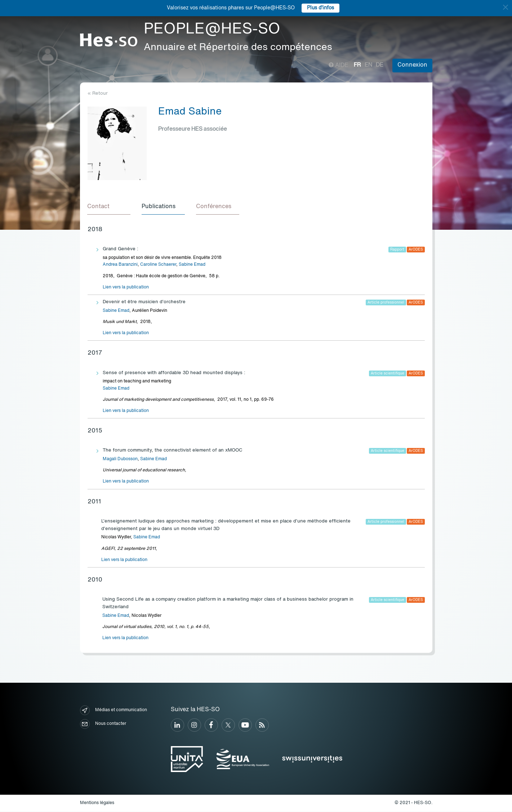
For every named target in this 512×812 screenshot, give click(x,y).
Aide (339, 66)
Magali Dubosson (120, 459)
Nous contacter (103, 724)
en (368, 65)
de (380, 65)
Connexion (412, 65)
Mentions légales (97, 803)
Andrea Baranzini (120, 265)
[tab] (109, 207)
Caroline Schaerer (158, 265)
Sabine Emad (192, 265)
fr (357, 65)
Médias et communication (113, 711)
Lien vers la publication (126, 288)
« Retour (98, 93)
